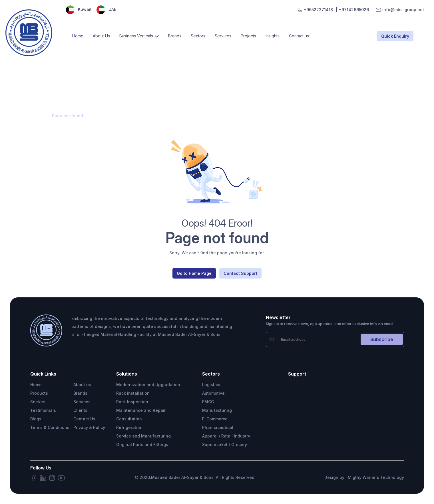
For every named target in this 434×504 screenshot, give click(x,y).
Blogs (36, 419)
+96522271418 (318, 10)
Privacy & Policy (89, 427)
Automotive (213, 393)
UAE (106, 9)
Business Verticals (136, 36)
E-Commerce (215, 419)
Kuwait (79, 9)
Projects (248, 36)
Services (223, 36)
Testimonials (43, 410)
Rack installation (133, 393)
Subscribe (382, 339)
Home (78, 36)
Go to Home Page (194, 273)
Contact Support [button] (240, 273)
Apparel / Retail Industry (226, 436)
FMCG (208, 402)
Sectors (198, 36)
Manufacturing (217, 410)
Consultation (129, 419)
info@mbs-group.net (403, 10)
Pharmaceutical (218, 427)
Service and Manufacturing (143, 436)
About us (82, 385)
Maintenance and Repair (141, 410)
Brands (175, 36)
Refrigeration (129, 427)
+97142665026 (354, 10)
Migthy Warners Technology (376, 477)
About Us (101, 36)
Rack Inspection (132, 402)
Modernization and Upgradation (148, 385)
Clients (80, 410)
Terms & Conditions (50, 427)
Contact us (299, 36)
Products (39, 393)
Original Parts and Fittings (142, 444)
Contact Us (84, 419)
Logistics (211, 385)
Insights (273, 36)
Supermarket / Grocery (225, 444)
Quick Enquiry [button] (395, 36)
